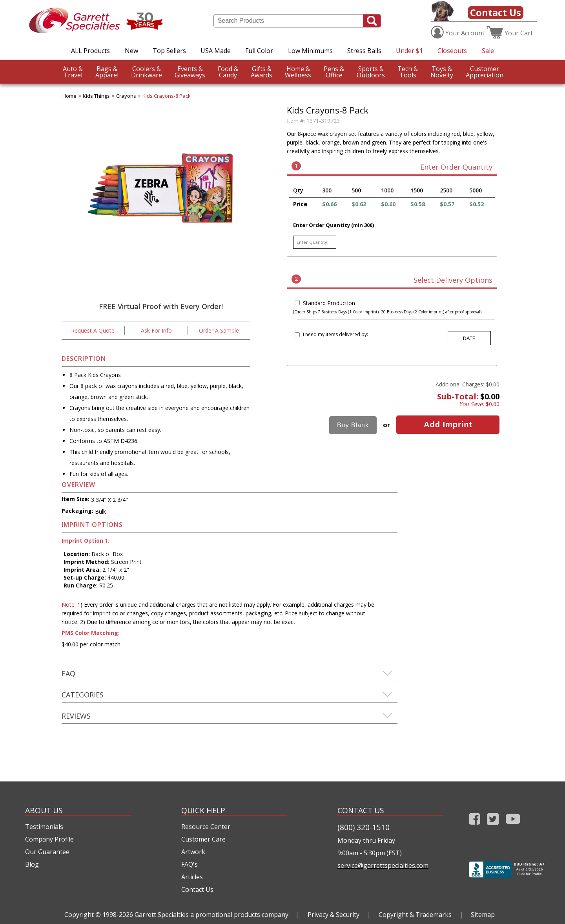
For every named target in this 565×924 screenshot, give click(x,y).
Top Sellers (169, 51)
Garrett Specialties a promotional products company (211, 915)
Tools (408, 72)
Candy (228, 72)
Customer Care (203, 839)
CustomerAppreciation (485, 72)
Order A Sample (219, 330)
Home (69, 96)
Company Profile (49, 839)
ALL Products (90, 51)
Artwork (193, 852)
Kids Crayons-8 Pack (167, 96)
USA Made (216, 51)
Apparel (107, 72)
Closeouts (452, 51)
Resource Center (206, 827)
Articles (192, 877)
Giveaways (190, 72)
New (131, 51)
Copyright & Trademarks (415, 915)
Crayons (126, 96)
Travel (73, 72)
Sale (488, 51)
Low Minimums (310, 51)
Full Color (259, 51)
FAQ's (190, 864)
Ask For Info (156, 330)
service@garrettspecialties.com (383, 865)
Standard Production (329, 303)
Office (334, 72)
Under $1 (409, 51)
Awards (262, 72)
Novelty (442, 72)
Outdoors (371, 72)
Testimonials (44, 827)
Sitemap (483, 915)
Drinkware (147, 72)
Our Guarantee (47, 852)
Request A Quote (93, 330)
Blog (32, 864)
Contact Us (496, 12)
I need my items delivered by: (335, 334)
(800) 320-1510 (364, 827)
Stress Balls (364, 51)
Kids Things (96, 96)
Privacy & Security (334, 915)
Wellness (298, 72)
